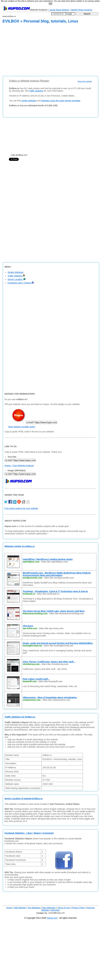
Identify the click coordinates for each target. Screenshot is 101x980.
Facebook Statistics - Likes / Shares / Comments (29, 833)
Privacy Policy (78, 908)
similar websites (29, 101)
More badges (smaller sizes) (22, 427)
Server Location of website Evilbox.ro (24, 799)
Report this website (85, 81)
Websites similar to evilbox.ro (20, 546)
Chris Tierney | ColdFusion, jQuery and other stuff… (49, 662)
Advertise (55, 910)
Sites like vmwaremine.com (56, 700)
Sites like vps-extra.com (51, 628)
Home (9, 908)
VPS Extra (28, 626)
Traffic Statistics (16, 276)
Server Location (17, 279)
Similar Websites (16, 272)
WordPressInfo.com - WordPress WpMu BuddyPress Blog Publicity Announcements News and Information (57, 574)
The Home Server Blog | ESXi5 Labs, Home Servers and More (54, 611)
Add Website (20, 908)
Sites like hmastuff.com (50, 681)
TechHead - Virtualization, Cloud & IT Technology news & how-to (55, 591)
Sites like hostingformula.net (59, 646)
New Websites (49, 908)
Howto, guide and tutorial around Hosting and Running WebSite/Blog (58, 643)
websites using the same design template (61, 101)
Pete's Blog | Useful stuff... (36, 679)
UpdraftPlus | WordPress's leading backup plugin (48, 559)
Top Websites (34, 908)
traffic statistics (36, 91)
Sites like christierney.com (55, 664)
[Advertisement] (43, 50)
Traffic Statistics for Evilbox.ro (20, 717)
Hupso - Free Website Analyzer (19, 466)
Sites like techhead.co (48, 594)
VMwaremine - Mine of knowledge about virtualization (50, 697)
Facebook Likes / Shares (21, 283)
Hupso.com (52, 918)
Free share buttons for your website (21, 508)
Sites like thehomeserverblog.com (67, 614)
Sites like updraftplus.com (55, 562)
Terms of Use (64, 908)
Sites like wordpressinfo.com (59, 578)
